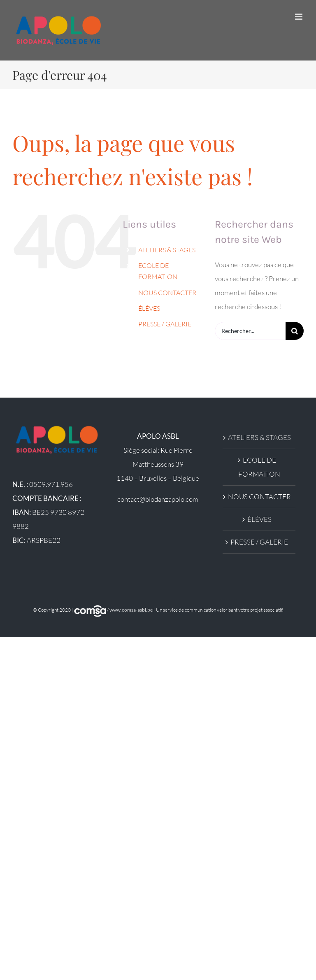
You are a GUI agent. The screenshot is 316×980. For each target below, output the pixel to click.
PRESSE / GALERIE (165, 324)
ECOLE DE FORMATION (259, 467)
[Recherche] (295, 331)
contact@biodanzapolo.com (158, 499)
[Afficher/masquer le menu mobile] (299, 17)
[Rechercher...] (250, 331)
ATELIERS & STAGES (167, 250)
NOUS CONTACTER (167, 293)
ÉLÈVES (149, 308)
